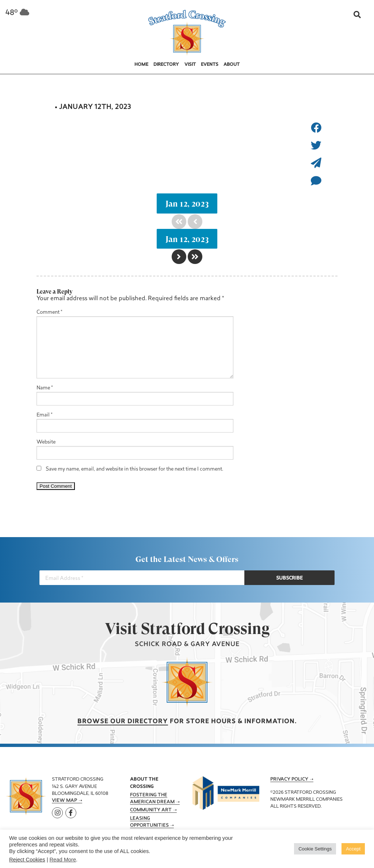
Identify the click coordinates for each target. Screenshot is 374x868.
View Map (64, 801)
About (232, 65)
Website (46, 442)
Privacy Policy (289, 780)
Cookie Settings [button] (315, 849)
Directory (166, 65)
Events (210, 65)
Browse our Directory (123, 722)
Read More (63, 860)
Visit (190, 65)
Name (45, 388)
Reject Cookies (27, 860)
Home (141, 65)
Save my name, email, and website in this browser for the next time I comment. (134, 469)
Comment (49, 312)
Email (45, 415)
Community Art (151, 810)
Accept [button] (353, 849)
